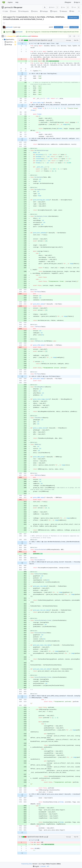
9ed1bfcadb (59, 27)
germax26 (9, 7)
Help (17, 2)
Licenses (43, 866)
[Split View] (74, 36)
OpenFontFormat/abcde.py (37, 837)
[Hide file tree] (3, 36)
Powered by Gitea (27, 864)
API (48, 866)
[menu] (79, 36)
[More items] (79, 11)
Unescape (68, 40)
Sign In (77, 2)
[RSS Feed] (45, 7)
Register (68, 2)
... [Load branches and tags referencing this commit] (4, 23)
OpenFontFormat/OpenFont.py (40, 40)
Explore (10, 2)
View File (76, 40)
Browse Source (73, 17)
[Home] (4, 2)
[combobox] (70, 36)
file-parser (18, 7)
